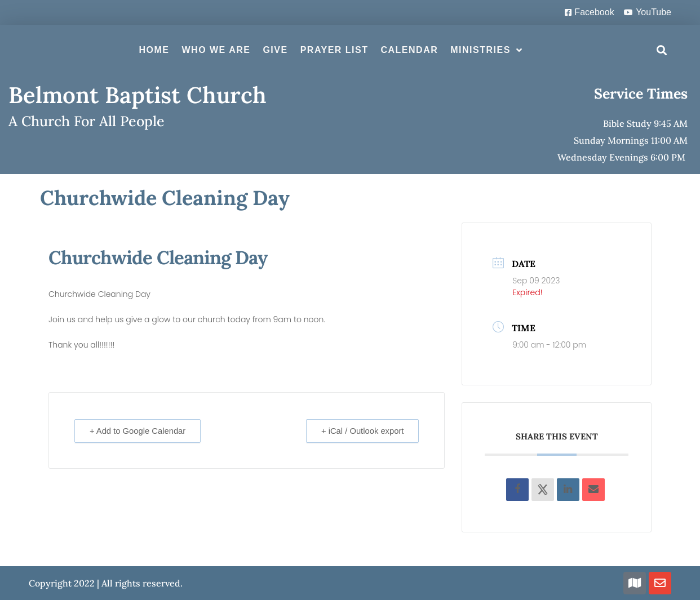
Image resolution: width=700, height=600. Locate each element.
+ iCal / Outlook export (361, 431)
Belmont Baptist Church (138, 95)
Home (154, 50)
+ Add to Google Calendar (139, 431)
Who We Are (216, 50)
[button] (662, 50)
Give (275, 50)
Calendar (409, 50)
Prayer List (335, 50)
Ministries (486, 50)
